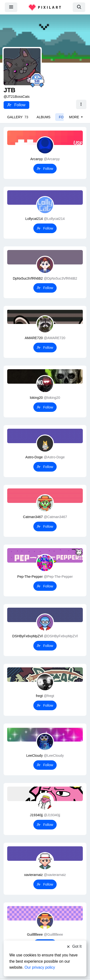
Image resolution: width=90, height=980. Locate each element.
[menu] (11, 7)
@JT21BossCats (17, 97)
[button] (81, 105)
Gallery (18, 117)
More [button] (75, 117)
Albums (44, 117)
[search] (79, 7)
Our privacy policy (40, 967)
